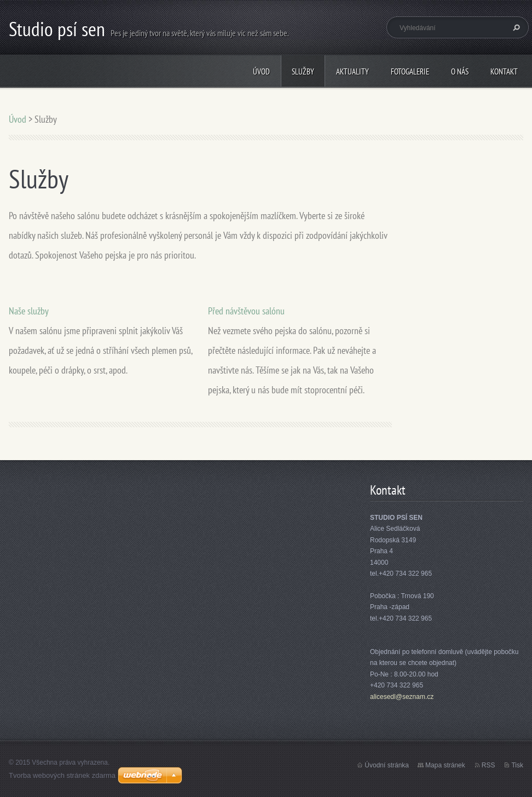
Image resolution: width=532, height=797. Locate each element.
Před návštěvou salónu (246, 311)
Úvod (261, 71)
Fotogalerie (410, 71)
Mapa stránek (445, 765)
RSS (488, 765)
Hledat (515, 27)
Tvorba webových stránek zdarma (62, 775)
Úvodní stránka (387, 765)
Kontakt (504, 71)
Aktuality (352, 71)
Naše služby (29, 311)
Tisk (517, 765)
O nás (460, 71)
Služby (303, 71)
